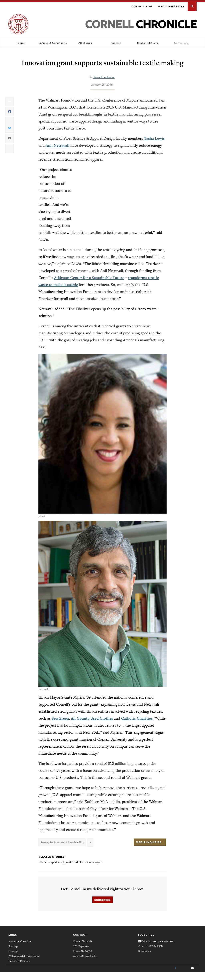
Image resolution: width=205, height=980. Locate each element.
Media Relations (171, 5)
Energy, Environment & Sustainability (62, 841)
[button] (192, 5)
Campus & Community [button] (53, 42)
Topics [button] (21, 42)
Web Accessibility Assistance (24, 955)
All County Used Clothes (92, 717)
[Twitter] (184, 967)
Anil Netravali (58, 144)
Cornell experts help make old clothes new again (70, 861)
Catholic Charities (137, 717)
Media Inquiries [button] (150, 841)
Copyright (14, 950)
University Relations (19, 960)
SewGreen (60, 717)
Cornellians (181, 42)
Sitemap (13, 945)
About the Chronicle (20, 940)
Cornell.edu (142, 5)
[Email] (193, 967)
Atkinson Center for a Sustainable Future (89, 276)
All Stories (85, 42)
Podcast (116, 42)
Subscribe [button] (102, 899)
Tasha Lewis (154, 137)
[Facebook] (175, 967)
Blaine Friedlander (104, 76)
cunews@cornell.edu (85, 955)
